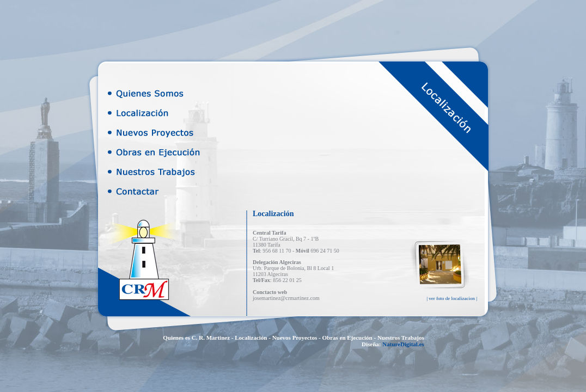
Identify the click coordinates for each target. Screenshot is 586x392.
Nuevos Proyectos (295, 338)
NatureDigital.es (403, 344)
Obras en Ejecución (347, 338)
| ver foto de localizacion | (452, 298)
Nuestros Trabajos (401, 338)
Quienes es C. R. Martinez (196, 338)
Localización (251, 338)
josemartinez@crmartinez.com (286, 298)
